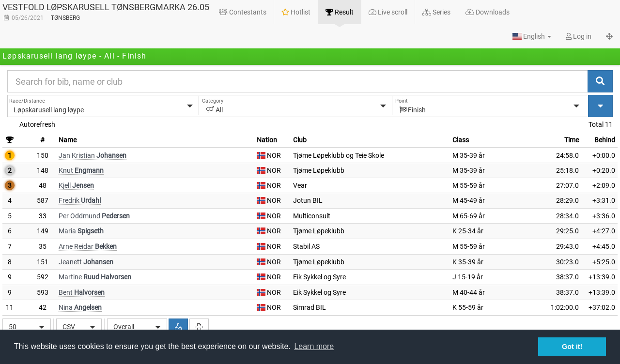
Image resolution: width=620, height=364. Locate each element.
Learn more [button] (314, 346)
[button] (532, 36)
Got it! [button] (572, 347)
